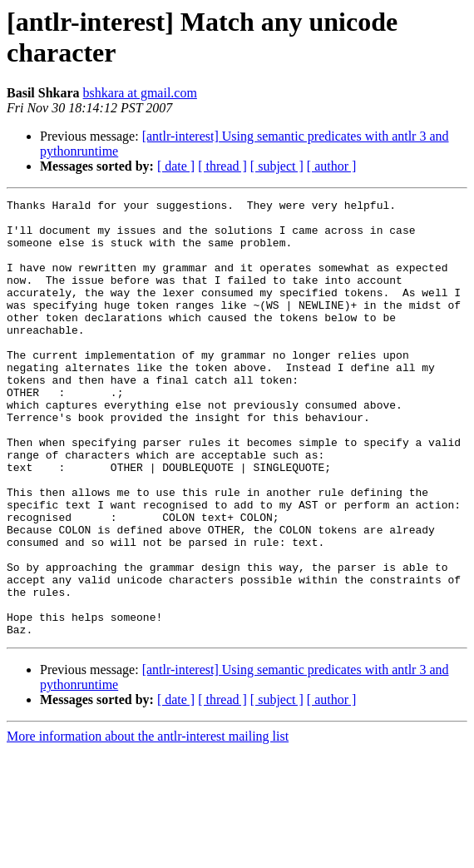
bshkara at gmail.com (140, 93)
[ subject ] (277, 166)
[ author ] (332, 166)
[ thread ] (222, 166)
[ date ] (176, 166)
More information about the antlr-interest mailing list (148, 823)
